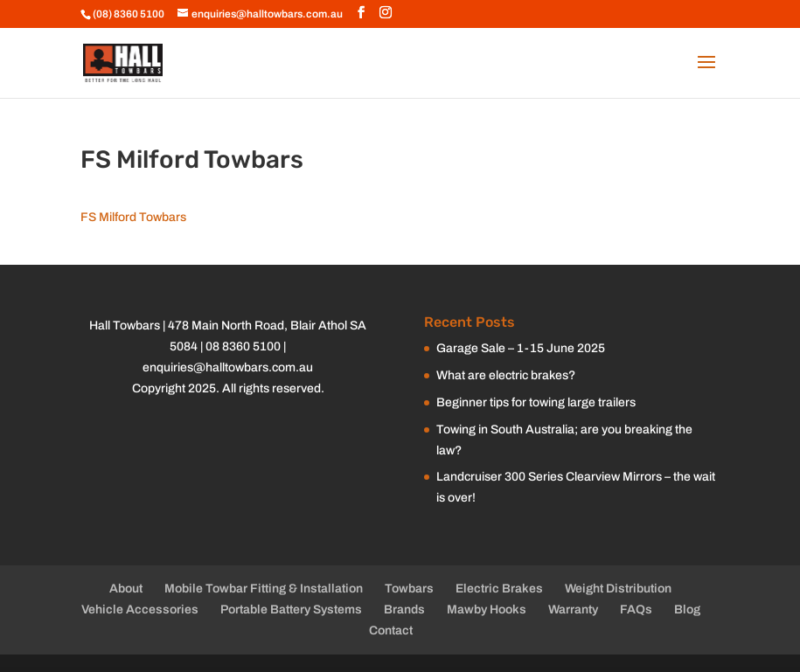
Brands (404, 610)
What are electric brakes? (506, 375)
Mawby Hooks (487, 610)
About (126, 589)
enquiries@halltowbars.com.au (228, 367)
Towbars (409, 589)
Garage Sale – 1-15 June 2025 (521, 348)
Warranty (573, 610)
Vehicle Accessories (140, 610)
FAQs (636, 610)
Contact (391, 630)
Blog (687, 610)
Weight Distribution (618, 589)
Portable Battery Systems (291, 610)
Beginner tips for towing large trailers (536, 402)
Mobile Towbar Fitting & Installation (264, 589)
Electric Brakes (499, 589)
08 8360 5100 (243, 346)
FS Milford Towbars (133, 217)
